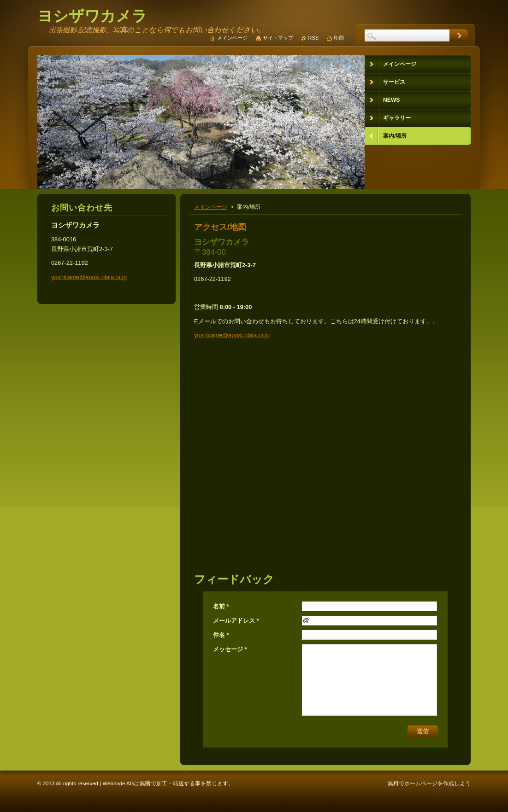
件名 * (221, 635)
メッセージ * (230, 649)
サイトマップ (278, 38)
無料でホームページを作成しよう (429, 783)
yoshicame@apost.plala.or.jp (232, 335)
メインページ (211, 207)
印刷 (339, 38)
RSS (313, 38)
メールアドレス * (236, 621)
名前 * (221, 606)
